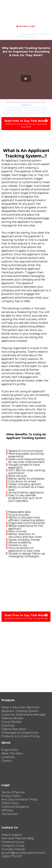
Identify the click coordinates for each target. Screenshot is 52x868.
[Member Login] (26, 8)
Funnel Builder (12, 703)
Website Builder (12, 700)
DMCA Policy (10, 785)
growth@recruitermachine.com (23, 834)
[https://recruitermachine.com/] (26, 2)
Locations (8, 739)
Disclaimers (9, 796)
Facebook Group (13, 824)
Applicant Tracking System (20, 693)
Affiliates (7, 792)
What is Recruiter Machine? (20, 689)
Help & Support (12, 816)
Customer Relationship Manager (24, 696)
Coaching (8, 707)
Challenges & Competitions (20, 714)
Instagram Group (13, 827)
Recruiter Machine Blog (18, 820)
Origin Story (10, 731)
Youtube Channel (13, 831)
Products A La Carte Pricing (20, 718)
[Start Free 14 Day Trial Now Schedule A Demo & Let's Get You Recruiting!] (26, 598)
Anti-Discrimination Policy (20, 781)
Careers (7, 742)
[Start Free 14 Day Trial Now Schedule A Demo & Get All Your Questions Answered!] (26, 105)
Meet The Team (12, 735)
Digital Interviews (14, 711)
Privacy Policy (11, 778)
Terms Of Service (13, 774)
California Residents (15, 788)
